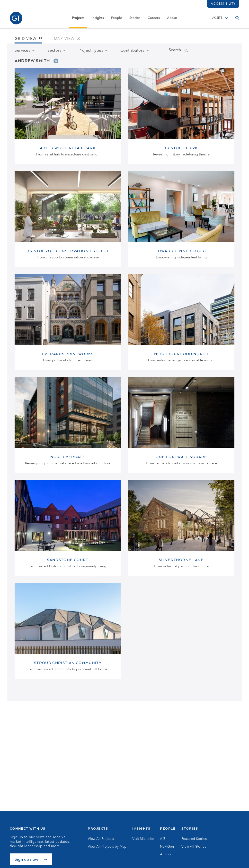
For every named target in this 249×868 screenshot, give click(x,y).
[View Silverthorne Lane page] (181, 528)
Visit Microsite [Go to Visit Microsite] (143, 839)
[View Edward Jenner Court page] (181, 219)
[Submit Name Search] (191, 51)
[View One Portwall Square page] (181, 425)
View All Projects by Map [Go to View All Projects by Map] (107, 847)
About (172, 19)
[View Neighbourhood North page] (181, 322)
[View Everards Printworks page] (68, 322)
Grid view (28, 39)
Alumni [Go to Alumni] (166, 854)
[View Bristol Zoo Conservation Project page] (68, 219)
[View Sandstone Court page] (68, 528)
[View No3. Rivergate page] (68, 425)
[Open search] (237, 19)
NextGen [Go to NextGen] (167, 847)
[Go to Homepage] (16, 19)
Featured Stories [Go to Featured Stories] (194, 839)
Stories (135, 19)
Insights (98, 19)
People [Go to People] (168, 828)
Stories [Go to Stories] (190, 828)
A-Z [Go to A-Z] (163, 839)
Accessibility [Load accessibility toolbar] (223, 4)
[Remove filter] (56, 61)
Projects (78, 19)
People (117, 19)
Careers (154, 19)
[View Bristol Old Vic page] (181, 116)
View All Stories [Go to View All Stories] (194, 847)
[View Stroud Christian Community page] (68, 631)
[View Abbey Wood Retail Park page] (68, 116)
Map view (67, 39)
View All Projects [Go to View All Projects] (101, 839)
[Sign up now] (31, 859)
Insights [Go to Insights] (141, 828)
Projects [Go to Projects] (98, 828)
